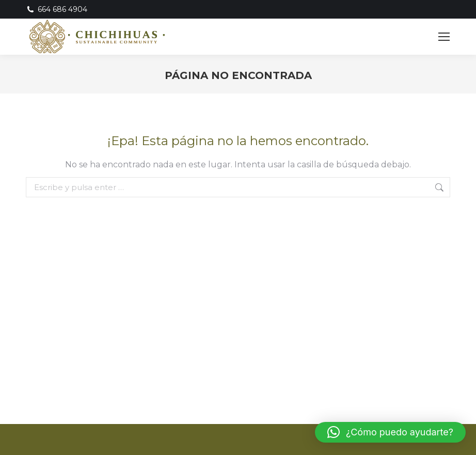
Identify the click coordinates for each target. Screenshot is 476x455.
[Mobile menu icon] (444, 37)
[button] (390, 432)
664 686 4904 (57, 9)
